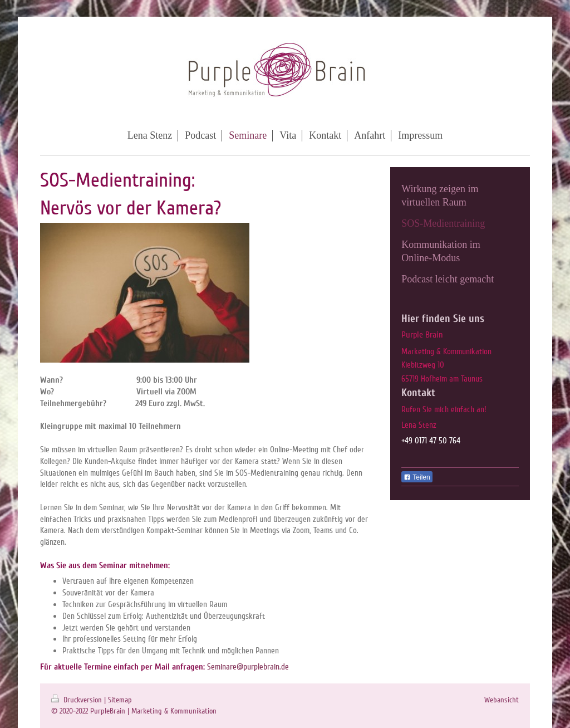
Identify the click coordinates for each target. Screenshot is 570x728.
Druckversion (78, 700)
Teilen (417, 477)
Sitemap (120, 700)
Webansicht (502, 700)
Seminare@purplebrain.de (248, 667)
